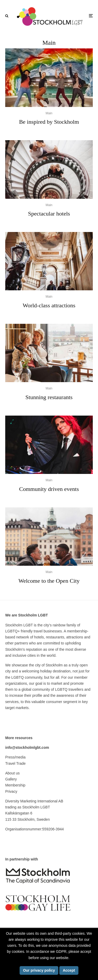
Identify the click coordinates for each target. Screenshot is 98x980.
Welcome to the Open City (49, 581)
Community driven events (49, 489)
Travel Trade (15, 763)
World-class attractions (49, 305)
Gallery (11, 779)
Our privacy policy (39, 970)
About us (12, 773)
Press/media (15, 757)
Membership (15, 785)
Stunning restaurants (49, 397)
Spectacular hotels (49, 214)
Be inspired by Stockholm (49, 122)
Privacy (11, 791)
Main (49, 113)
